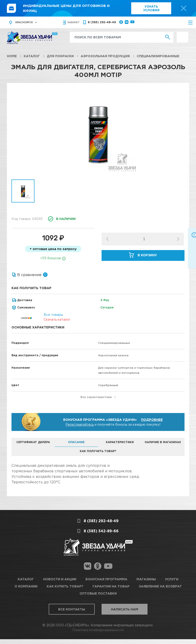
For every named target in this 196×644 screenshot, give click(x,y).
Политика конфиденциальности (98, 630)
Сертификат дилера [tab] (33, 442)
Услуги (172, 579)
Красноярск (24, 22)
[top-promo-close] (184, 8)
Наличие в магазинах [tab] (163, 442)
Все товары (53, 315)
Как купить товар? (65, 586)
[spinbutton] (144, 239)
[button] (178, 239)
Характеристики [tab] (120, 442)
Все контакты (72, 609)
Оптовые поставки (98, 593)
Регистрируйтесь (80, 424)
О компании (26, 586)
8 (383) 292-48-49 (102, 22)
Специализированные (158, 56)
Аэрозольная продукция (105, 56)
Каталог (32, 56)
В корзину (147, 255)
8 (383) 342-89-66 (101, 531)
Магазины (146, 579)
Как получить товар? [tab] (98, 451)
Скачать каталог (57, 319)
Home (12, 56)
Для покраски (60, 56)
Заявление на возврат (160, 586)
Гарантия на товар (111, 586)
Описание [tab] (76, 442)
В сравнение (29, 275)
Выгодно (182, 34)
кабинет (74, 22)
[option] (98, 134)
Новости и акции (60, 579)
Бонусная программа (106, 579)
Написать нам (125, 609)
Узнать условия (151, 8)
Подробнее (152, 420)
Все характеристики (96, 397)
